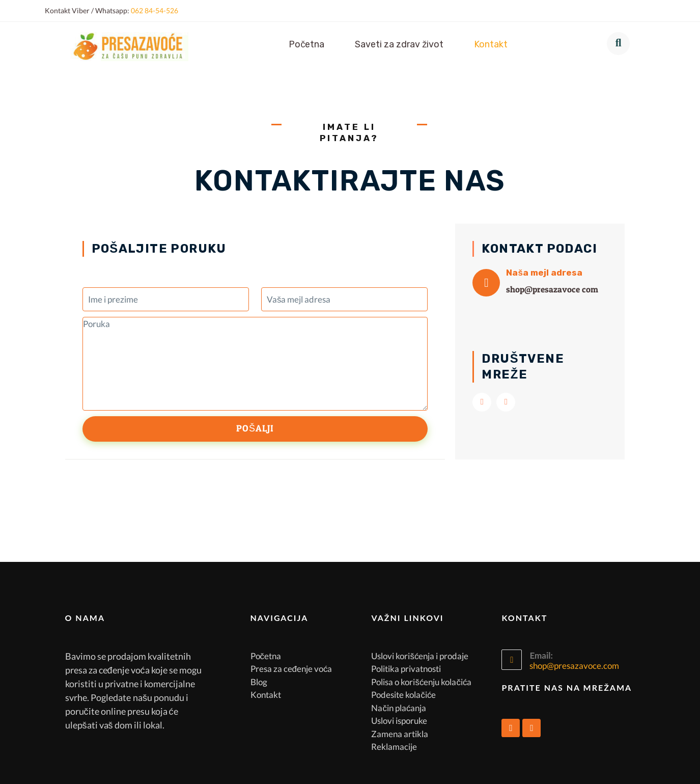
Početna (306, 44)
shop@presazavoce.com (574, 666)
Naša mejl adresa (544, 273)
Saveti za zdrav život (399, 44)
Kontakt (491, 44)
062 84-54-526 (155, 10)
